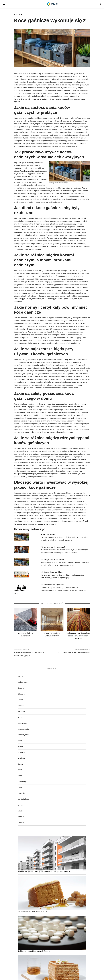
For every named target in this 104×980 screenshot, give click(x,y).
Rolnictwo (21, 758)
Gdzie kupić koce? (48, 534)
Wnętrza (18, 14)
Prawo (20, 746)
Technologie (22, 782)
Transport (21, 787)
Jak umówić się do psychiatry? (53, 585)
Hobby (20, 700)
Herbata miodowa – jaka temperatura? (33, 911)
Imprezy (21, 705)
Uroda (20, 805)
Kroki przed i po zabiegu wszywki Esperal (34, 951)
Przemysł (21, 752)
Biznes (20, 676)
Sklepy (20, 764)
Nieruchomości (23, 729)
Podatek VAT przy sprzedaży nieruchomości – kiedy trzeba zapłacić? (44, 871)
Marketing (22, 711)
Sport (20, 770)
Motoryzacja (22, 723)
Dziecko (21, 688)
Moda (20, 717)
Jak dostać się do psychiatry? (52, 572)
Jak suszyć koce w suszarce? (52, 560)
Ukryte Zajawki (23, 799)
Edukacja (21, 694)
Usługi (20, 811)
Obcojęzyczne (23, 735)
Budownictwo (23, 682)
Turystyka (21, 793)
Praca (20, 741)
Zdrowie (21, 822)
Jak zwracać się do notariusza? (53, 547)
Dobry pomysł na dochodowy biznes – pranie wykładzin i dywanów (78, 636)
